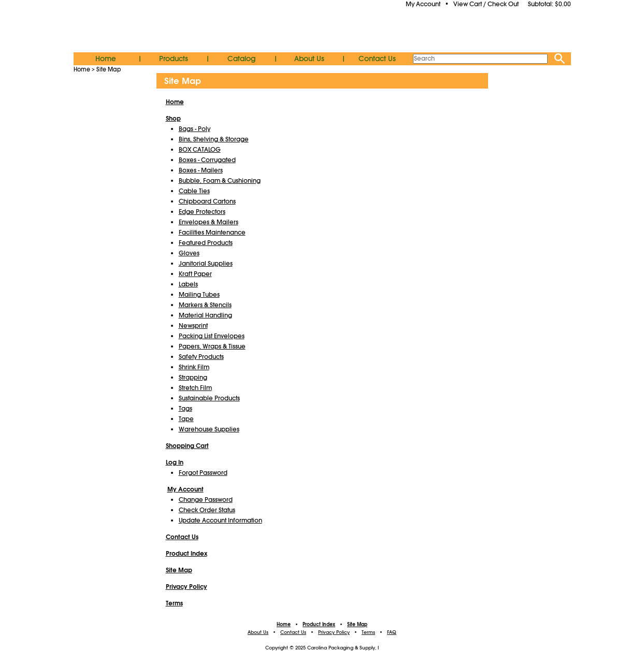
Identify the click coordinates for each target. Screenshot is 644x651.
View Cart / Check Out (486, 4)
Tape (186, 419)
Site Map (109, 69)
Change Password (206, 500)
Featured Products (206, 243)
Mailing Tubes (199, 295)
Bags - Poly (195, 129)
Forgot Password (203, 473)
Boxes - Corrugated (207, 160)
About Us (309, 59)
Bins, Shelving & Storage (214, 139)
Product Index (319, 625)
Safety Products (201, 357)
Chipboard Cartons (207, 201)
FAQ (392, 632)
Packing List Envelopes (212, 336)
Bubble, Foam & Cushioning (220, 181)
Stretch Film (195, 388)
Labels (188, 284)
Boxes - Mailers (201, 170)
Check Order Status (207, 510)
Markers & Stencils (205, 305)
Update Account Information (220, 520)
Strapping (193, 378)
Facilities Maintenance (212, 233)
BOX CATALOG (200, 150)
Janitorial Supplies (206, 264)
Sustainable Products (209, 398)
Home (106, 59)
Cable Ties (194, 191)
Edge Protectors (202, 212)
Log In (175, 462)
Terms (368, 632)
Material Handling (205, 315)
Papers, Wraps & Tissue (212, 346)
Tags (185, 409)
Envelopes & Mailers (209, 222)
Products (174, 59)
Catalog (241, 59)
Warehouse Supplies (209, 429)
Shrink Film (194, 367)
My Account (423, 4)
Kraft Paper (195, 274)
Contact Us (377, 59)
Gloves (189, 253)
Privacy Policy (334, 632)
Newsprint (193, 326)
